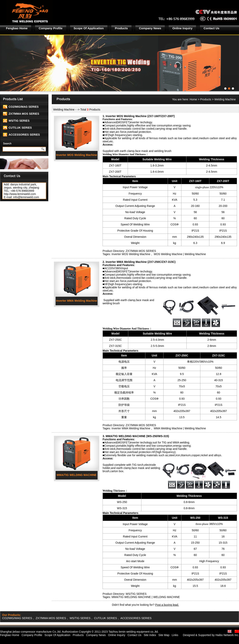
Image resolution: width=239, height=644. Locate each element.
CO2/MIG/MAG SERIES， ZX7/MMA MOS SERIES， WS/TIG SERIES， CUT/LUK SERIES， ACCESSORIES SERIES (77, 618)
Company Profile (50, 28)
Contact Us (211, 28)
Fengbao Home (17, 28)
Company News (150, 28)
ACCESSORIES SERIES (24, 135)
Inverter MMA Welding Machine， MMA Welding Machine (147, 428)
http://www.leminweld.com (20, 194)
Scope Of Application (89, 28)
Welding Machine (195, 254)
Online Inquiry (182, 28)
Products (121, 28)
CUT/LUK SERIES (20, 128)
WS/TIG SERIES (19, 121)
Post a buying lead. (167, 605)
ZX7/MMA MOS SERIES (24, 114)
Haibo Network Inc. (227, 635)
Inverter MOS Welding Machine (77, 155)
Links (175, 635)
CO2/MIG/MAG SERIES (24, 107)
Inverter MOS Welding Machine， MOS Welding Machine (147, 254)
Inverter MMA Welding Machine (76, 301)
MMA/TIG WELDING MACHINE (77, 475)
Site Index (150, 635)
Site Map (164, 635)
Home (193, 99)
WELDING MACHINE (167, 597)
